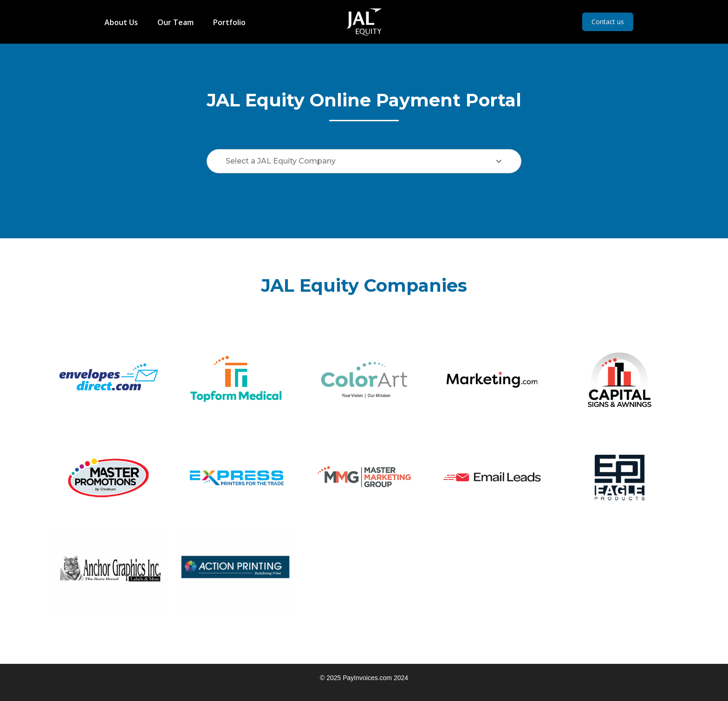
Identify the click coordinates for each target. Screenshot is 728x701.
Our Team (175, 22)
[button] (364, 161)
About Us (121, 22)
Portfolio (229, 22)
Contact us (608, 22)
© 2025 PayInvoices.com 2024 (364, 678)
